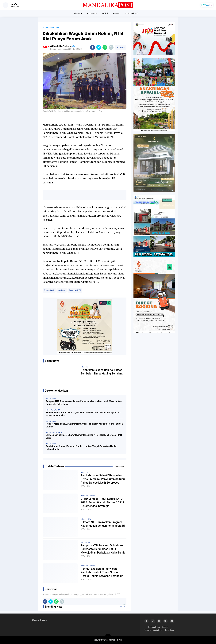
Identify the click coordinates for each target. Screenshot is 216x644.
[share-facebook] (93, 47)
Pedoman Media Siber (153, 630)
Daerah (86, 472)
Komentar (121, 47)
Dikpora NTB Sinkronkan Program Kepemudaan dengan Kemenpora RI (103, 524)
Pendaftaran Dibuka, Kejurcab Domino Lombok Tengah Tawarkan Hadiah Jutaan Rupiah (81, 448)
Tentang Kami (154, 627)
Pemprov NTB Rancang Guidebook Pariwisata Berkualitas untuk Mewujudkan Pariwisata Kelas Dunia (84, 403)
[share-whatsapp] (105, 47)
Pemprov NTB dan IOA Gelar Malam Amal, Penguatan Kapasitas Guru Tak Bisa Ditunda (84, 425)
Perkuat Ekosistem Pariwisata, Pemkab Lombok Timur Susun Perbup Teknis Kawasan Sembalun (83, 414)
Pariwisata (92, 13)
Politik (105, 13)
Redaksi (165, 627)
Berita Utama (89, 496)
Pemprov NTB (75, 290)
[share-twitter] (99, 47)
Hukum (117, 13)
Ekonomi (78, 13)
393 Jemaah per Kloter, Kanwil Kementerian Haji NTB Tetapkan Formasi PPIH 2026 (84, 436)
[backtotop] (108, 637)
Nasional (62, 290)
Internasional (132, 13)
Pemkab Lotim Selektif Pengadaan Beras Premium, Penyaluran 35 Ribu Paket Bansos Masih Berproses (103, 479)
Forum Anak (49, 290)
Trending (208, 5)
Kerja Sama (170, 630)
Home (45, 27)
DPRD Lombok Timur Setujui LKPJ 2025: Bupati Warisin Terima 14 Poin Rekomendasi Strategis (103, 502)
